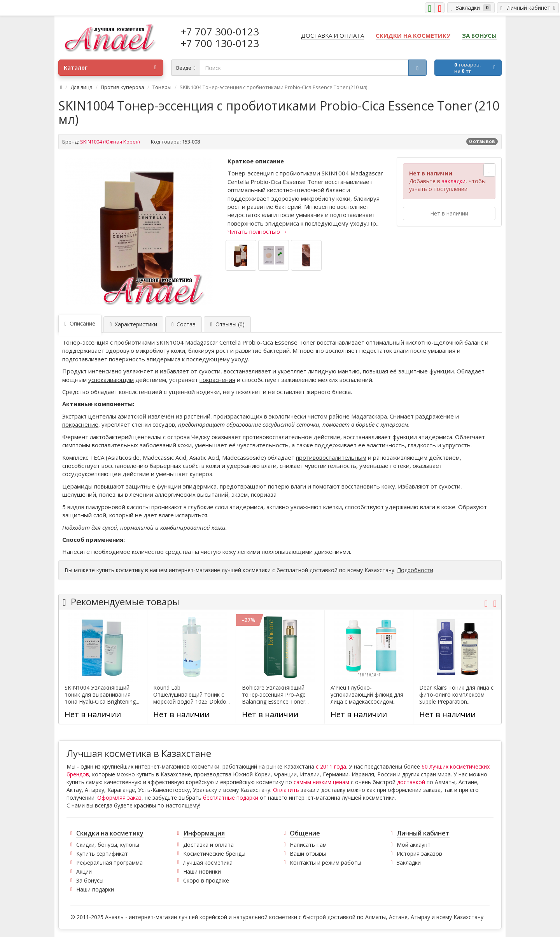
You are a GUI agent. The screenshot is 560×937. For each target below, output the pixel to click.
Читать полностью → (257, 231)
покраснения (217, 380)
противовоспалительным (331, 457)
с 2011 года (331, 766)
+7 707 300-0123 (220, 32)
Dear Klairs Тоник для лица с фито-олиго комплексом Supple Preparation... (456, 695)
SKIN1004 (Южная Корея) (110, 142)
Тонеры (162, 87)
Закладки (409, 863)
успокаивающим (111, 380)
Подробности (415, 570)
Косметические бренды (214, 854)
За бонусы (90, 880)
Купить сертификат (102, 854)
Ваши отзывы (308, 854)
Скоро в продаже (206, 880)
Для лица (81, 87)
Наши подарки (95, 889)
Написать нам (308, 845)
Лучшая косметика (208, 863)
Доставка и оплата (208, 845)
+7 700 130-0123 (220, 43)
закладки (454, 181)
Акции (84, 871)
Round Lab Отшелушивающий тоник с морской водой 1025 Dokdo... (192, 695)
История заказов (419, 854)
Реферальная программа (109, 863)
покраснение (80, 424)
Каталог (110, 68)
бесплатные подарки (231, 798)
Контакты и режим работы (325, 863)
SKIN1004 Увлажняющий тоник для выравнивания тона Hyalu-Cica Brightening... (102, 695)
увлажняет (138, 371)
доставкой (411, 782)
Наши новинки (202, 871)
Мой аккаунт (414, 845)
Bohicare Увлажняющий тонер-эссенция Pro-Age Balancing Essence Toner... (275, 695)
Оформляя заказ (119, 798)
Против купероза (122, 87)
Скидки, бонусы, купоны (108, 845)
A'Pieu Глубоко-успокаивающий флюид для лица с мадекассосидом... (367, 695)
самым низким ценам (321, 782)
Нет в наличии (449, 213)
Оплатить (286, 790)
